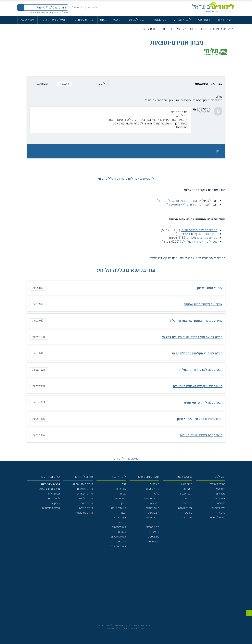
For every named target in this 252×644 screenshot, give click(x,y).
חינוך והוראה (152, 508)
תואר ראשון (224, 20)
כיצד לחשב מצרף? (206, 234)
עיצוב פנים (153, 537)
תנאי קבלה (220, 489)
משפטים (155, 484)
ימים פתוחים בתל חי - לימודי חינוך (199, 419)
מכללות (221, 503)
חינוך (123, 503)
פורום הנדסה (86, 508)
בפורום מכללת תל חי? (171, 201)
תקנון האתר (54, 494)
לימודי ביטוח (119, 518)
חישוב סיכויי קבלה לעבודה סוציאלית (198, 386)
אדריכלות (154, 532)
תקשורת (155, 503)
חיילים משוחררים (54, 20)
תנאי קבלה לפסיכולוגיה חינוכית (201, 435)
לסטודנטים (54, 498)
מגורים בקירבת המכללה (202, 238)
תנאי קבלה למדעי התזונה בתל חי (200, 370)
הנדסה (156, 522)
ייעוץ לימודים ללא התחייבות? (185, 205)
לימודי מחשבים (118, 546)
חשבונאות (154, 513)
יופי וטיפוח (120, 498)
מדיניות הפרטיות (51, 508)
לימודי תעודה (183, 20)
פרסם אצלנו (77, 7)
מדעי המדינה (152, 527)
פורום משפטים (85, 489)
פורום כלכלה (86, 498)
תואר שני (204, 20)
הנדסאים (187, 503)
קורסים (188, 513)
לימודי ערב (186, 518)
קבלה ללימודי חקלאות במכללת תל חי (197, 353)
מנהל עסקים (153, 489)
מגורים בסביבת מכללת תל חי (199, 230)
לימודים (228, 29)
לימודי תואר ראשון (210, 288)
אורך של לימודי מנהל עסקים (203, 304)
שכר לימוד (220, 494)
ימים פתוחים (219, 508)
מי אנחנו (92, 7)
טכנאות (122, 532)
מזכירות (122, 522)
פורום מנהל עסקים (83, 484)
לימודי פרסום (119, 527)
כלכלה (156, 494)
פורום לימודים (210, 29)
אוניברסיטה (219, 498)
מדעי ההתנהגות (151, 498)
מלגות (104, 20)
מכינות (189, 498)
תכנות (123, 513)
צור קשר (55, 503)
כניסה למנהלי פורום (126, 459)
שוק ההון (121, 489)
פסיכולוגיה (153, 542)
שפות (123, 494)
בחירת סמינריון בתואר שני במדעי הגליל (196, 321)
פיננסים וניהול (118, 508)
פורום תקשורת (85, 494)
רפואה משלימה (118, 537)
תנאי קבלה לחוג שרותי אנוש (203, 403)
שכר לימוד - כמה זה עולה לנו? (199, 242)
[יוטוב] (131, 585)
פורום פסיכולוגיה (84, 513)
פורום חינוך (87, 503)
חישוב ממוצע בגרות (50, 489)
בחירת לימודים (84, 20)
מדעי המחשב (152, 518)
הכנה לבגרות (137, 20)
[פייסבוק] (123, 585)
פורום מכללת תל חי (185, 29)
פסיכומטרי (160, 20)
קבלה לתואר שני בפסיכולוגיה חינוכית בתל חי (192, 337)
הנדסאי (118, 20)
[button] (126, 84)
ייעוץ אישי (27, 20)
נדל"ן (123, 484)
